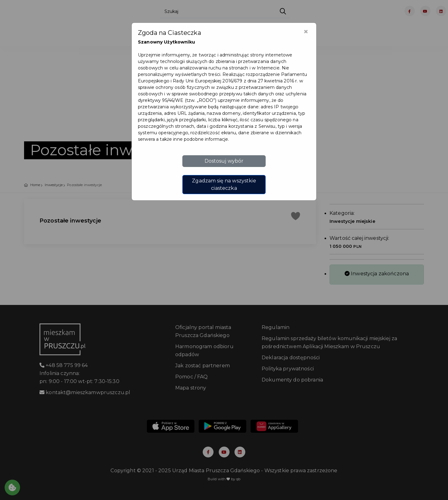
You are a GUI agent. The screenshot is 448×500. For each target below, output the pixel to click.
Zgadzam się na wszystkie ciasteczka (224, 184)
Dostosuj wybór (224, 161)
